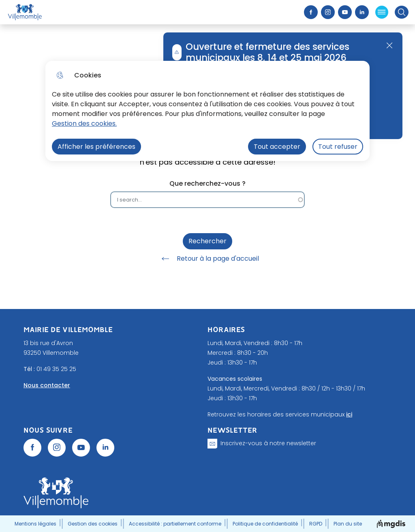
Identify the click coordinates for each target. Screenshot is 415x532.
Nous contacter (47, 385)
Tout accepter (277, 147)
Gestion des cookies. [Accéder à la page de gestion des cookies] (84, 123)
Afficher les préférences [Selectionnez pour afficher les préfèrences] (96, 147)
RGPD (316, 524)
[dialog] (207, 111)
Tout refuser (338, 147)
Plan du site (348, 524)
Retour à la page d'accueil (207, 259)
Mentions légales (35, 524)
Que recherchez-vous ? (207, 183)
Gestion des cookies (93, 524)
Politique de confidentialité (265, 524)
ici (349, 414)
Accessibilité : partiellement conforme (175, 524)
